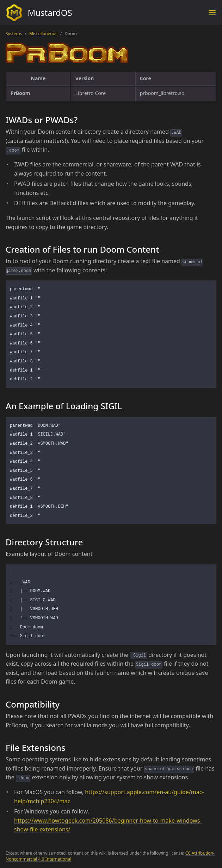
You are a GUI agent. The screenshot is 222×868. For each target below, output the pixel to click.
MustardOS (39, 13)
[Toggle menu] (212, 13)
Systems (14, 34)
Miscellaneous (43, 34)
